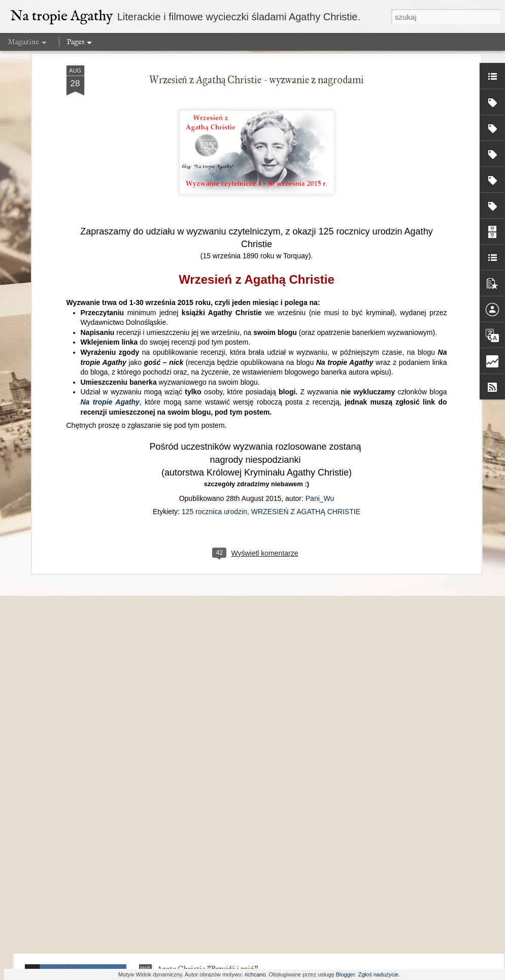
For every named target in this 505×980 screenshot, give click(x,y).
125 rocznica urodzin (214, 357)
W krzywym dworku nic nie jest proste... (222, 739)
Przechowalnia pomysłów (199, 854)
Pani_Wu (320, 344)
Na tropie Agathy (110, 248)
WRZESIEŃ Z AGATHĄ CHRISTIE (306, 357)
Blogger (346, 974)
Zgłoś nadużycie (379, 974)
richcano (255, 974)
